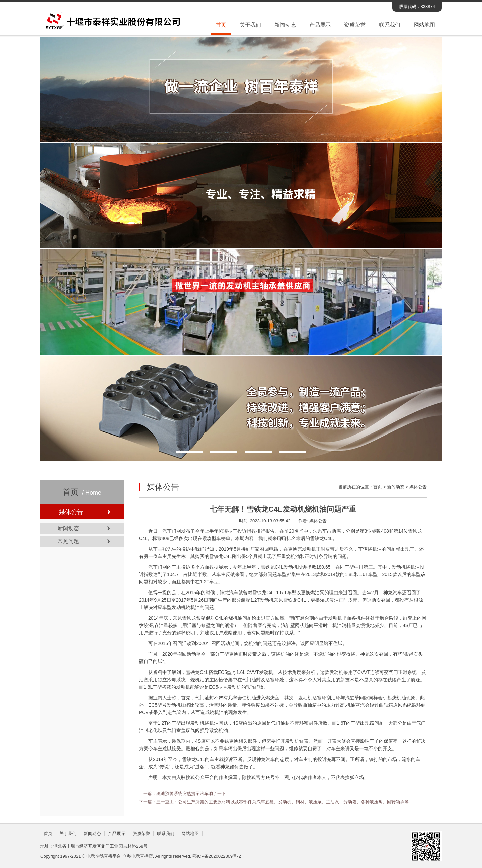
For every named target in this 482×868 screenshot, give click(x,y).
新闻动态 (285, 25)
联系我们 (390, 25)
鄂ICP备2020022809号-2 (217, 856)
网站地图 (424, 25)
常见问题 (68, 541)
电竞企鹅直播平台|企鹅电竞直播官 (119, 856)
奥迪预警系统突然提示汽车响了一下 (191, 794)
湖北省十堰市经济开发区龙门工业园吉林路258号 (100, 846)
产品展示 (320, 25)
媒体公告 (71, 512)
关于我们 (250, 25)
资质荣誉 (355, 25)
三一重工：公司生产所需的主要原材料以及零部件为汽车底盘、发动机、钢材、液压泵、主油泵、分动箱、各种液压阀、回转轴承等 (283, 802)
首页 (221, 25)
